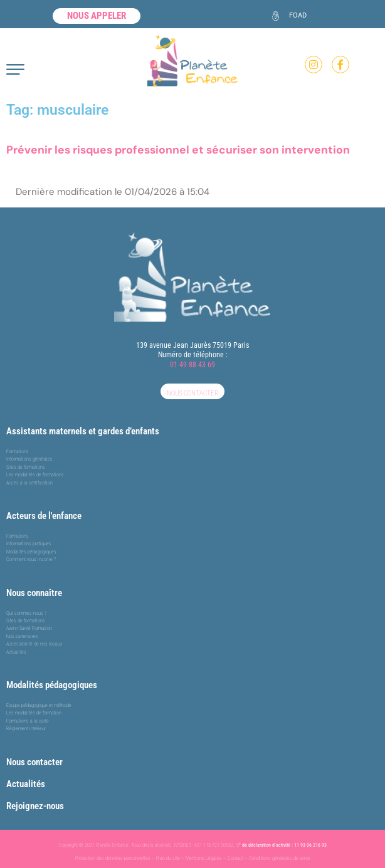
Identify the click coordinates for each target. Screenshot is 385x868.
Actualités (26, 784)
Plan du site (168, 858)
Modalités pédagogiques (52, 685)
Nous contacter (34, 762)
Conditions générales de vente (280, 858)
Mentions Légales (204, 858)
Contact (235, 858)
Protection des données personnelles (113, 858)
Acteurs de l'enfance (44, 516)
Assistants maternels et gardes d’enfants (83, 431)
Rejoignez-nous (35, 806)
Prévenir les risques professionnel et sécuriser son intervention (178, 150)
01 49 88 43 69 (192, 365)
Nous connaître (34, 593)
